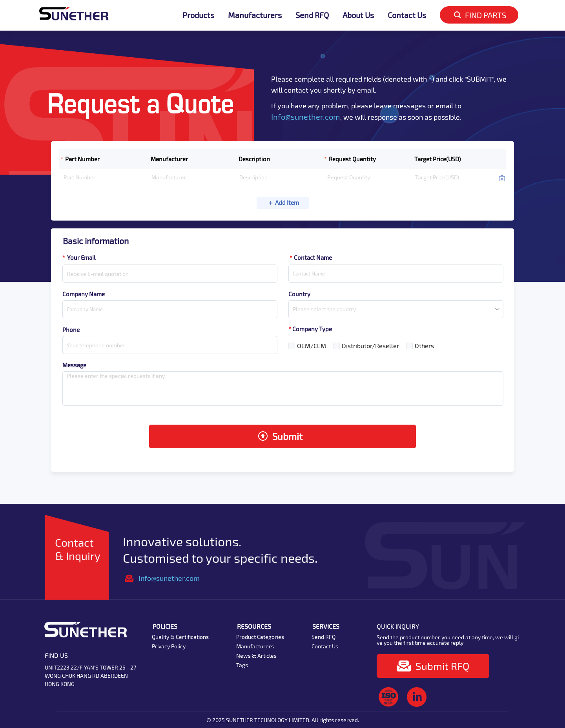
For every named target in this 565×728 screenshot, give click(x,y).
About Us (358, 15)
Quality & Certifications (180, 637)
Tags (242, 665)
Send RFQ (312, 15)
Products (198, 15)
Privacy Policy (169, 646)
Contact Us (407, 15)
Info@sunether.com (306, 117)
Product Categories (260, 637)
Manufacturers (255, 15)
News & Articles (256, 656)
